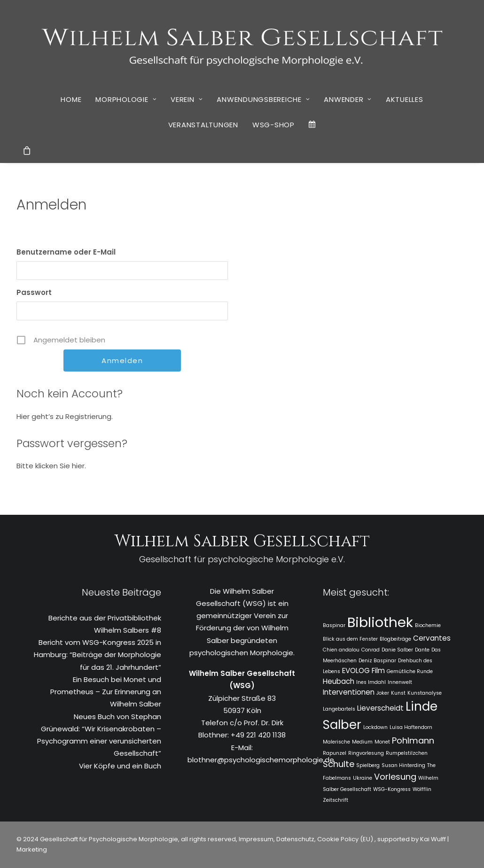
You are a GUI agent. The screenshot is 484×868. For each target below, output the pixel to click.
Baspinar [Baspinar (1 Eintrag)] (334, 625)
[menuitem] (71, 99)
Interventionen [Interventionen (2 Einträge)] (349, 692)
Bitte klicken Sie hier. (51, 466)
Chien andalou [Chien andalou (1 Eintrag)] (341, 650)
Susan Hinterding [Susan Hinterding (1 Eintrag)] (403, 765)
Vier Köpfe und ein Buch (120, 766)
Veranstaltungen (203, 125)
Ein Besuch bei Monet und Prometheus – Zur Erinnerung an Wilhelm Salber (106, 692)
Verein (187, 99)
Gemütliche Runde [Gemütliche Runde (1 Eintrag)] (410, 671)
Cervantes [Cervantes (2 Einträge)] (432, 638)
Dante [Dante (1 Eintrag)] (422, 650)
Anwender (348, 99)
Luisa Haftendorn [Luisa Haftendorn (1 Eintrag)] (411, 727)
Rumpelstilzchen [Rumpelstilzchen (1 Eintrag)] (407, 753)
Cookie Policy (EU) (346, 839)
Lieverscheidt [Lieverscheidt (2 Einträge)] (380, 708)
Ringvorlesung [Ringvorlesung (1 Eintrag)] (366, 753)
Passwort (34, 292)
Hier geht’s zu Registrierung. (65, 416)
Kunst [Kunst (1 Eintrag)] (398, 693)
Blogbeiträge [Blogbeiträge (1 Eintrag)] (395, 639)
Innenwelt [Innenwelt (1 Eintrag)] (400, 682)
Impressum (255, 839)
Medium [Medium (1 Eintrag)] (362, 742)
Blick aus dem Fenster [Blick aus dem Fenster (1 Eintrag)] (350, 639)
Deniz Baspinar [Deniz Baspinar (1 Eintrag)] (377, 661)
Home (71, 99)
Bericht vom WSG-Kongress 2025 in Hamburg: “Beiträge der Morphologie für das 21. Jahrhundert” (98, 655)
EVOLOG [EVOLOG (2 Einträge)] (356, 670)
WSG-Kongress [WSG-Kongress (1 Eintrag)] (392, 789)
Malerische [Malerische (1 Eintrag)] (336, 742)
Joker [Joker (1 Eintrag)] (383, 693)
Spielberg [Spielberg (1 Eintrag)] (368, 765)
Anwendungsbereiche (263, 99)
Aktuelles (405, 99)
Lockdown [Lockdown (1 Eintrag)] (375, 727)
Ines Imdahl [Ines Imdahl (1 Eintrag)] (371, 682)
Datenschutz (295, 839)
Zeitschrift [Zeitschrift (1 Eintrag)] (336, 800)
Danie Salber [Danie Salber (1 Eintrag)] (397, 650)
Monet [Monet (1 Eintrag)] (382, 742)
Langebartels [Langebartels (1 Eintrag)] (339, 709)
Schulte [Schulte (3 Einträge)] (339, 764)
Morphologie (126, 99)
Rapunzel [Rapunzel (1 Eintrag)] (335, 753)
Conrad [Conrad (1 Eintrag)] (371, 650)
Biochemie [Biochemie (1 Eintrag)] (428, 625)
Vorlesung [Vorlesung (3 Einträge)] (395, 777)
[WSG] (242, 43)
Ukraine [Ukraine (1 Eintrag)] (363, 778)
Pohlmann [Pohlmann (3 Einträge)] (413, 740)
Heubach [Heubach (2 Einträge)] (339, 681)
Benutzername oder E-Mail (66, 252)
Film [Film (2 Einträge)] (378, 670)
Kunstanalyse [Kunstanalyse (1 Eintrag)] (425, 693)
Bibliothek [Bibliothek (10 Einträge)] (380, 622)
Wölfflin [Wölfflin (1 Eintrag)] (422, 789)
